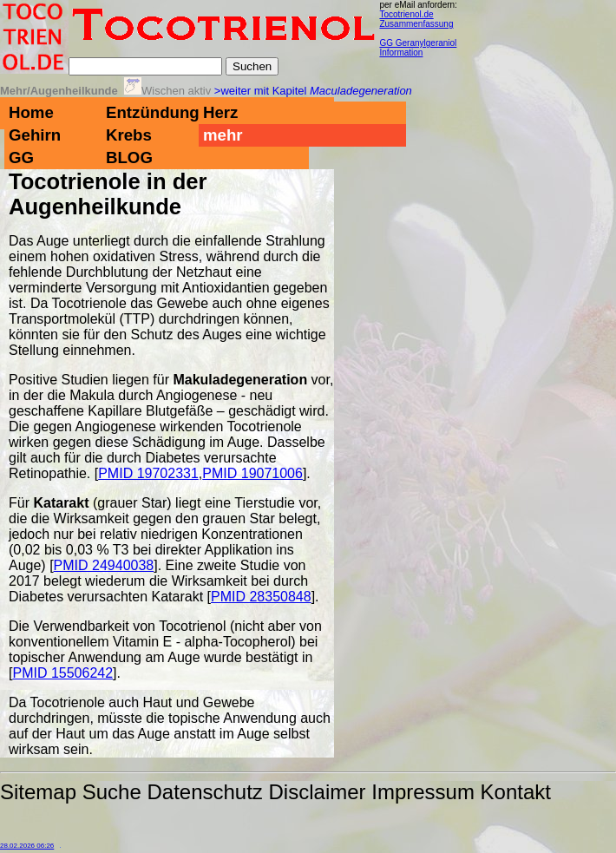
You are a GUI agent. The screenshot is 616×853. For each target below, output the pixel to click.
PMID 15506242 (62, 673)
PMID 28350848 (261, 597)
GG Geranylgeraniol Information (418, 48)
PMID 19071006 (252, 473)
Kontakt (516, 792)
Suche (112, 792)
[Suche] (145, 66)
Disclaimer (318, 792)
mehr (223, 135)
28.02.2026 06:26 (27, 846)
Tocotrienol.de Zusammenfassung (416, 19)
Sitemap (38, 792)
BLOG (129, 157)
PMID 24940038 (104, 565)
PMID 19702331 (148, 473)
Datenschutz (204, 792)
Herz (220, 112)
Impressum (423, 792)
